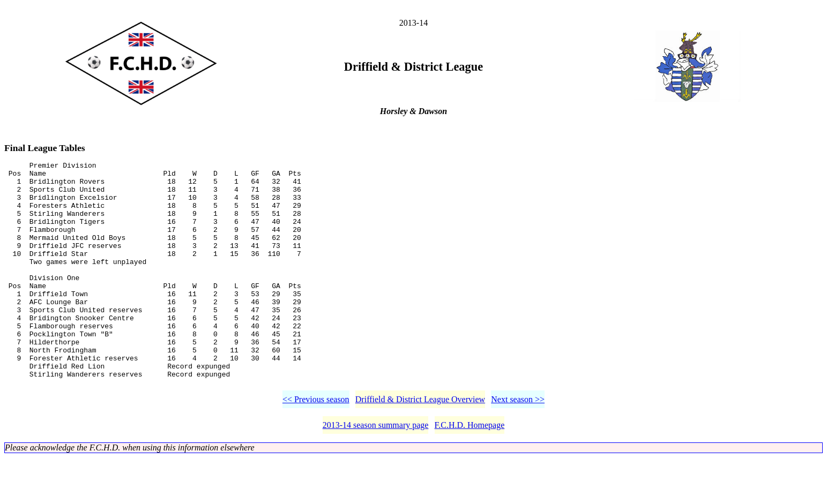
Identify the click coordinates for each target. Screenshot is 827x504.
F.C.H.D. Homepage (470, 472)
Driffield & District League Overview (420, 446)
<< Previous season (316, 446)
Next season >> (518, 446)
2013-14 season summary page (376, 472)
